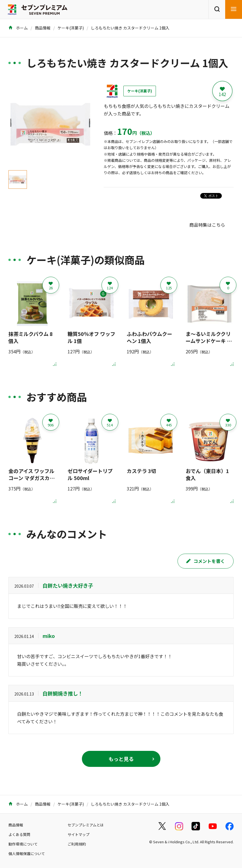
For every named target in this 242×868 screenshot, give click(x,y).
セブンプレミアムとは (86, 825)
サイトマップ (79, 834)
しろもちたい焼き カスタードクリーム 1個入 (130, 28)
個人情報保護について (27, 854)
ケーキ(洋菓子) (71, 28)
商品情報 (43, 28)
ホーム (18, 28)
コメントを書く (206, 561)
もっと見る (121, 759)
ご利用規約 (77, 844)
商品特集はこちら (207, 225)
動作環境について (23, 844)
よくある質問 (19, 834)
